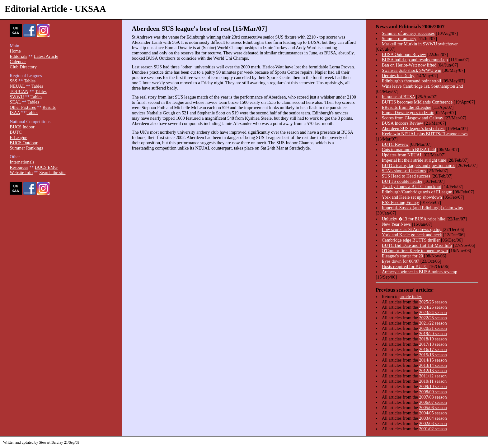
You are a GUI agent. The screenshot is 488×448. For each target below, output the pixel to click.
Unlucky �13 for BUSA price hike (414, 219)
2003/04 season (433, 418)
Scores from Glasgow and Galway (413, 118)
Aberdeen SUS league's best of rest (413, 128)
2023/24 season (433, 312)
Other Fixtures (23, 107)
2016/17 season (433, 349)
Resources (19, 167)
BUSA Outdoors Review (404, 54)
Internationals (22, 162)
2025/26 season (433, 302)
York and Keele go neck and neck (412, 235)
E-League (18, 137)
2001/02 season (433, 429)
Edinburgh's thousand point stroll (412, 81)
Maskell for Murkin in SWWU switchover (420, 44)
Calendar (18, 62)
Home (15, 51)
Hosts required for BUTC (405, 266)
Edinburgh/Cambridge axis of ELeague (417, 192)
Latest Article (46, 56)
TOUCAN (19, 91)
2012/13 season (433, 371)
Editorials (18, 56)
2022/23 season (433, 318)
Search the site (53, 173)
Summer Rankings (26, 148)
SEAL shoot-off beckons (404, 171)
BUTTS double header (402, 181)
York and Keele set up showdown (412, 197)
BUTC (16, 132)
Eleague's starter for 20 (402, 256)
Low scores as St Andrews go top (412, 229)
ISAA (15, 113)
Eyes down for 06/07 (401, 261)
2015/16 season (433, 355)
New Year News (396, 224)
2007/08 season (433, 397)
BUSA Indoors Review (403, 123)
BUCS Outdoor (23, 143)
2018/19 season (433, 339)
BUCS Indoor (22, 127)
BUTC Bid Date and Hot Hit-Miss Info (417, 245)
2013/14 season (433, 365)
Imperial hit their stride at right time (414, 160)
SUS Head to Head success (406, 176)
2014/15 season (433, 360)
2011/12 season (433, 376)
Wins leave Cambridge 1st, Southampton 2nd (422, 86)
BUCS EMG (46, 167)
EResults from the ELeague (407, 107)
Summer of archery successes (408, 33)
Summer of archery (399, 39)
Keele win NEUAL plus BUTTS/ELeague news (425, 134)
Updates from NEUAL (402, 155)
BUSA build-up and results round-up (415, 60)
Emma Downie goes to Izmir (408, 113)
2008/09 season (433, 392)
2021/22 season (433, 323)
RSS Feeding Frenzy (400, 202)
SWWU (17, 97)
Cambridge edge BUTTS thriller (411, 240)
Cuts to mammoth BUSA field (409, 150)
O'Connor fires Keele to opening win (415, 251)
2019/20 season (433, 334)
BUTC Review (395, 144)
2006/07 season (433, 402)
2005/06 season (433, 408)
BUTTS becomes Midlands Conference (417, 102)
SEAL (15, 102)
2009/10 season (433, 386)
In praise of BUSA (399, 97)
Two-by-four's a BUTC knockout (412, 187)
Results (49, 107)
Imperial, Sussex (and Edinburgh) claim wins (422, 208)
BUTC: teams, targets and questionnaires (419, 165)
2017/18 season (433, 344)
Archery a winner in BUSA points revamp (420, 272)
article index (411, 297)
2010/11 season (433, 381)
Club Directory (23, 67)
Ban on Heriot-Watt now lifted (409, 65)
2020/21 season (433, 328)
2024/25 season (433, 307)
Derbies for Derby (398, 76)
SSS (13, 81)
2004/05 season (433, 413)
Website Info (21, 173)
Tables (30, 81)
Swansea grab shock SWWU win (412, 70)
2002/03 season (433, 423)
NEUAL (17, 86)
